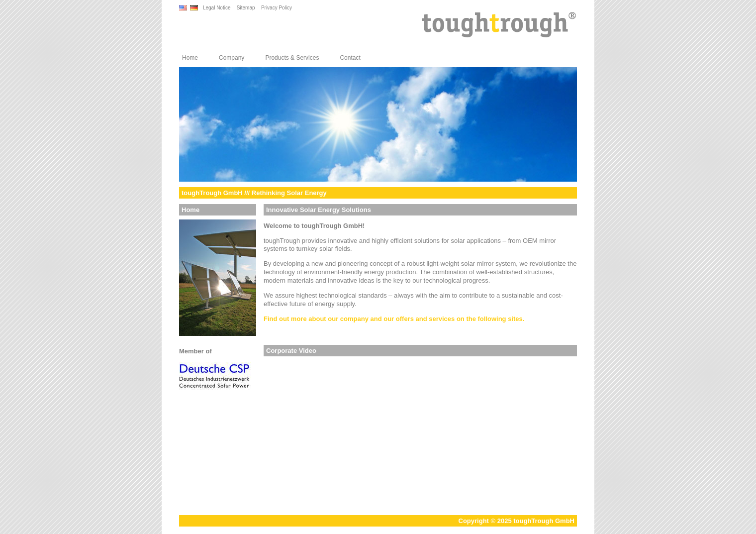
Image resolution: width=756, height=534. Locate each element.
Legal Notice (217, 8)
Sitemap (246, 8)
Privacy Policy (277, 8)
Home (190, 58)
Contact (350, 58)
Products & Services (292, 58)
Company (232, 58)
